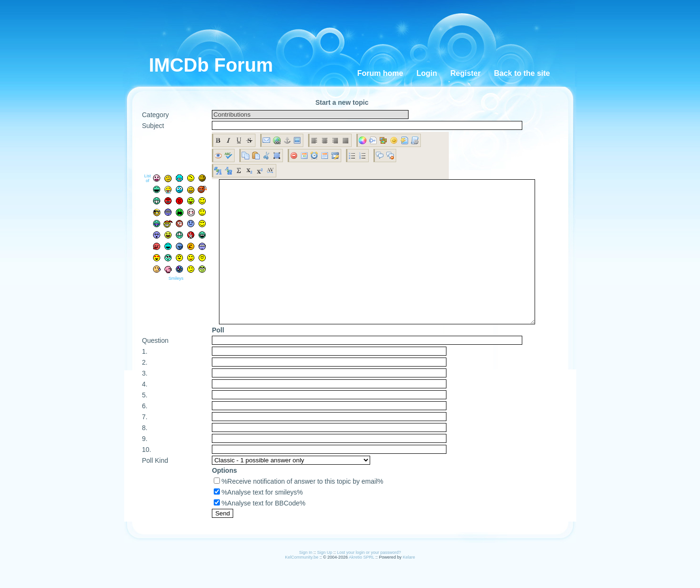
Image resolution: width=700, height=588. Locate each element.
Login (427, 73)
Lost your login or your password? (369, 581)
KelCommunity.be (302, 586)
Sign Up (325, 581)
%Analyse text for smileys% (258, 521)
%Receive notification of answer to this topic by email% (299, 510)
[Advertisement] (357, 28)
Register (465, 73)
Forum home (380, 73)
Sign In (306, 581)
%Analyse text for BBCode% (259, 532)
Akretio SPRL (362, 586)
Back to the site (522, 73)
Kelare (409, 586)
